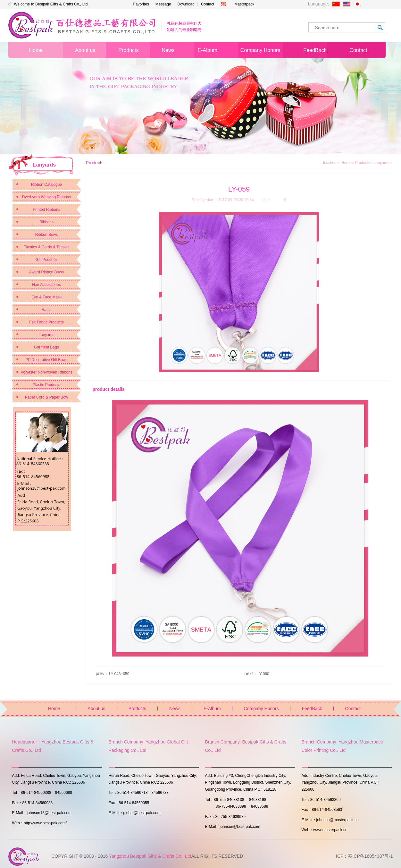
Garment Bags (46, 347)
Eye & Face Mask (46, 297)
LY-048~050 (119, 674)
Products (363, 163)
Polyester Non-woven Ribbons (46, 372)
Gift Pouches (47, 260)
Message (163, 4)
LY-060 (263, 674)
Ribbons (46, 222)
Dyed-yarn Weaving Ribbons (47, 197)
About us (96, 709)
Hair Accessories (46, 285)
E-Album (212, 709)
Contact (208, 4)
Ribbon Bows (47, 235)
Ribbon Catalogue (46, 185)
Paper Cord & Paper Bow (47, 397)
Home (347, 163)
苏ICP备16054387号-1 (370, 856)
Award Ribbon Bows (46, 272)
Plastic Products (46, 385)
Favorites (141, 4)
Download (186, 4)
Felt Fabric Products (46, 322)
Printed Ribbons (46, 210)
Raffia (46, 310)
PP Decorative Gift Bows (46, 360)
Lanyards (46, 335)
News (175, 709)
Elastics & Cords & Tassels (47, 247)
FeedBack (312, 709)
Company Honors (261, 709)
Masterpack (244, 4)
